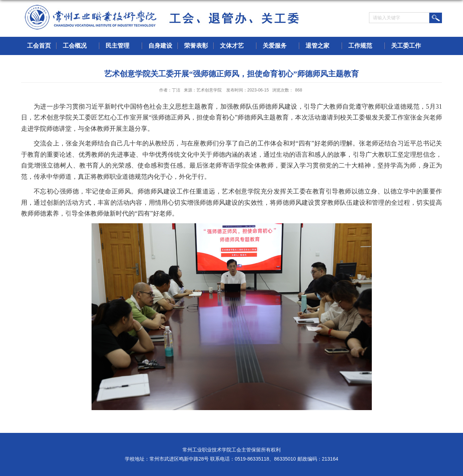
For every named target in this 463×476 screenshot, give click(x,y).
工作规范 (364, 46)
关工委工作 (410, 46)
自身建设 (160, 46)
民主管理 (121, 46)
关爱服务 (278, 46)
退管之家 (321, 46)
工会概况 (78, 46)
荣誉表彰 (196, 46)
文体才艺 (235, 46)
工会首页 (39, 46)
